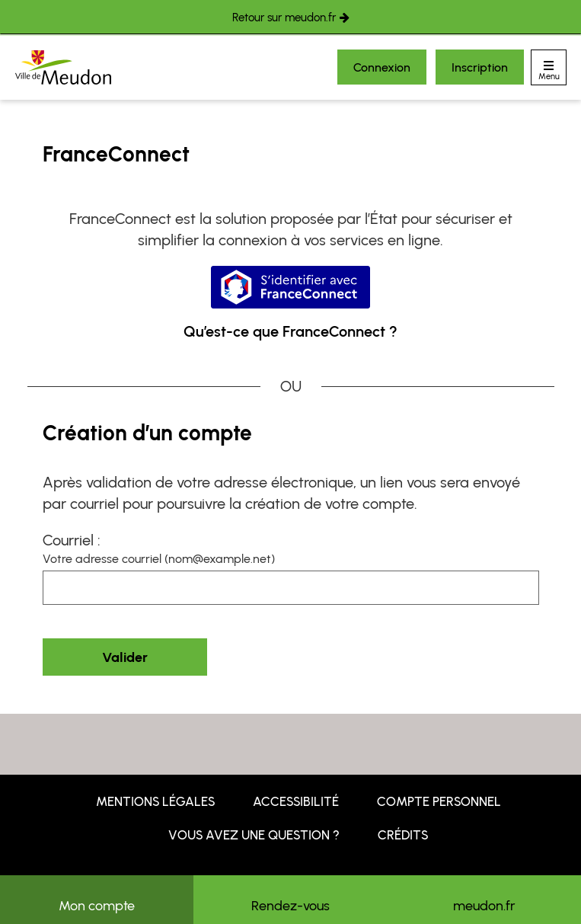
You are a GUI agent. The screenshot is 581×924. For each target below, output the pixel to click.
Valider (125, 657)
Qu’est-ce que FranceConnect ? (290, 331)
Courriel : (72, 540)
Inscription (480, 67)
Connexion (382, 67)
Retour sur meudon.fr (284, 18)
